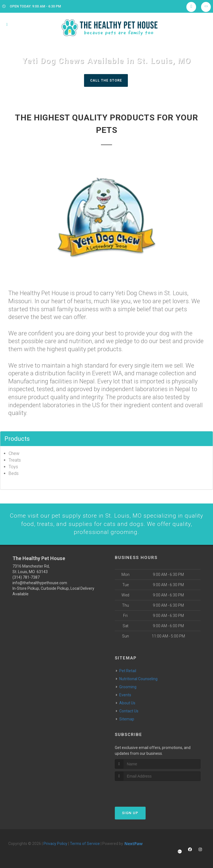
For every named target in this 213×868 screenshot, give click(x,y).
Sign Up (130, 814)
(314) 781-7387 (26, 578)
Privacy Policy (55, 845)
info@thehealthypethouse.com (40, 584)
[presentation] (144, 792)
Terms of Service (85, 845)
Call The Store (106, 80)
